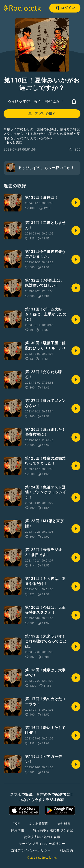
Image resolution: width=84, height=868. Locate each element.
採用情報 (18, 830)
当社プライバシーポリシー (31, 850)
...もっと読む (13, 142)
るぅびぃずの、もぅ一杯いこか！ (36, 101)
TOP (16, 824)
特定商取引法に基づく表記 (53, 830)
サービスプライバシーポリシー (42, 844)
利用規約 (66, 850)
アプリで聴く (42, 114)
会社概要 (64, 824)
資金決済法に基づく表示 (42, 837)
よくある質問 (39, 824)
